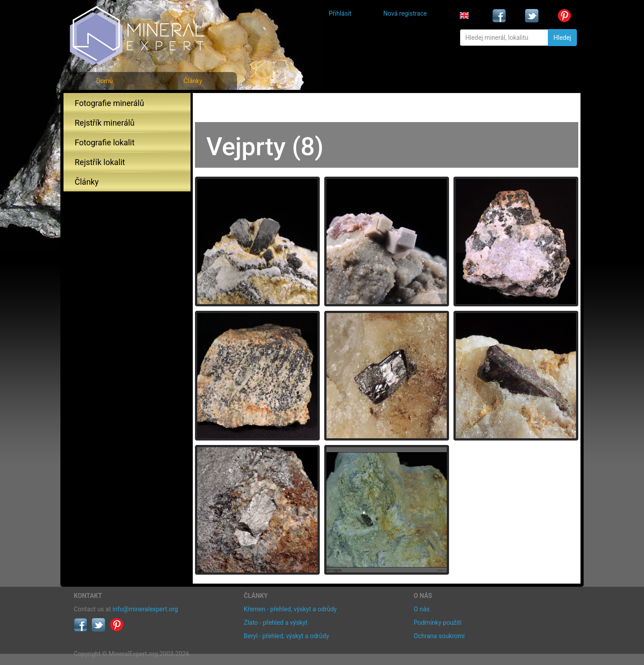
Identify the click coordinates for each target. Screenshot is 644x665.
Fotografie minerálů (109, 103)
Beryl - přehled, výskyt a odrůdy (286, 636)
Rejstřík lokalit (100, 162)
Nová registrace (405, 13)
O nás (422, 609)
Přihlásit (340, 13)
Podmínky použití (438, 623)
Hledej (562, 38)
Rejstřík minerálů (105, 123)
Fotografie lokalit (105, 142)
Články (193, 81)
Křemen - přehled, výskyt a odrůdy (290, 609)
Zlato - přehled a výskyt (275, 623)
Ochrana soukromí (439, 636)
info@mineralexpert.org (145, 609)
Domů (104, 81)
